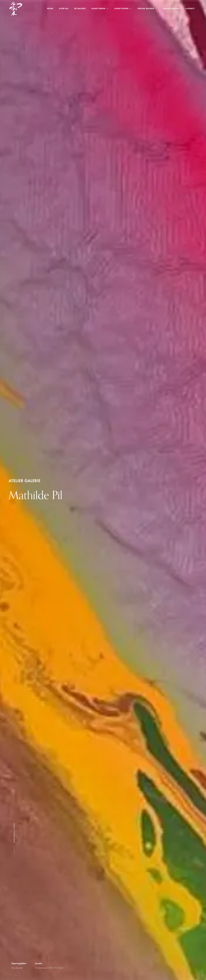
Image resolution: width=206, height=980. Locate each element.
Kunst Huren (100, 9)
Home (50, 9)
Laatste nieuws (171, 9)
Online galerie (147, 9)
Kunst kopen (123, 9)
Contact (190, 9)
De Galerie (80, 9)
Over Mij (64, 9)
